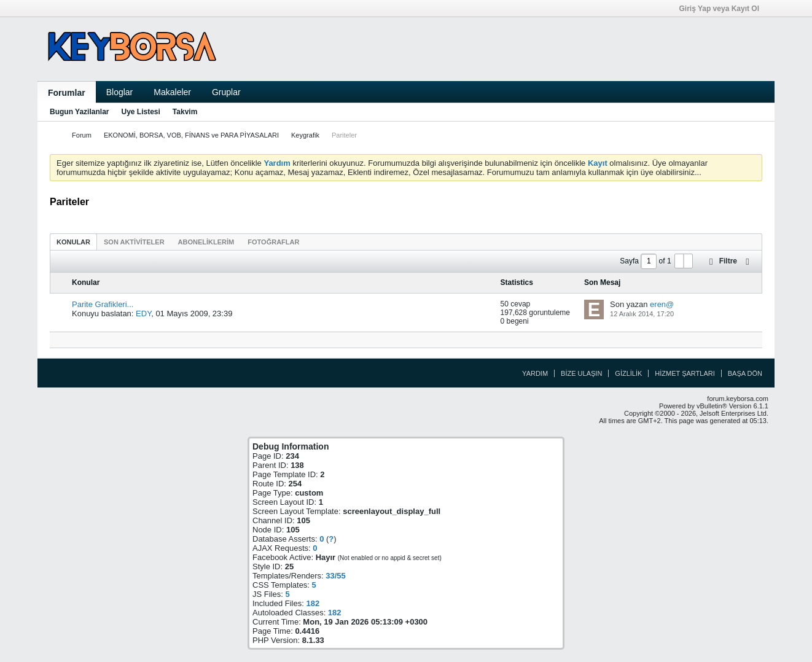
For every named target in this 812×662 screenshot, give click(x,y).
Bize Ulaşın (581, 373)
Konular (73, 242)
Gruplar (226, 92)
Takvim (185, 112)
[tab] (73, 242)
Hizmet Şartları (685, 373)
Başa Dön (745, 373)
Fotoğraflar (273, 242)
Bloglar (120, 92)
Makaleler (172, 92)
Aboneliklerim (206, 242)
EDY (143, 313)
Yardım (535, 373)
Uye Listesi (140, 112)
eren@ (662, 304)
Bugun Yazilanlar (79, 112)
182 (313, 603)
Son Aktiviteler (134, 242)
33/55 (336, 576)
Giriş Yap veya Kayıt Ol (723, 9)
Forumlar (67, 93)
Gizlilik (628, 373)
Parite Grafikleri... (103, 304)
